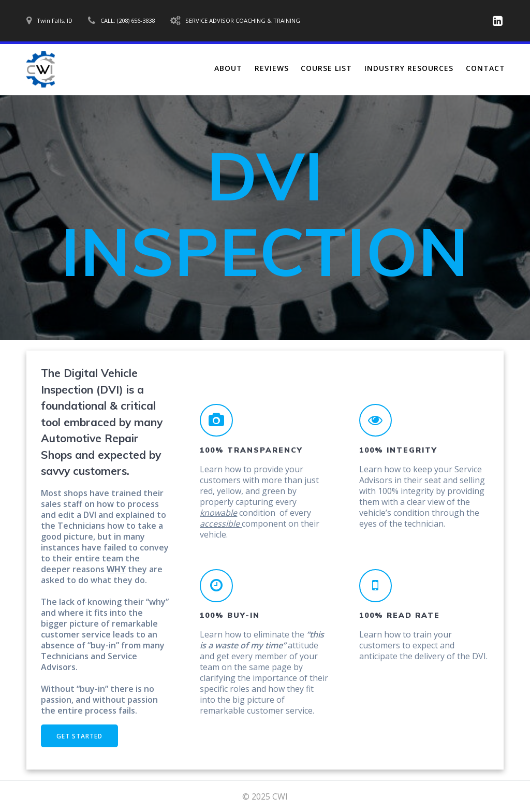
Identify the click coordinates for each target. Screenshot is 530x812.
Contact (485, 68)
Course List (326, 68)
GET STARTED (79, 736)
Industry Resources (409, 68)
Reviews (272, 68)
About (228, 68)
